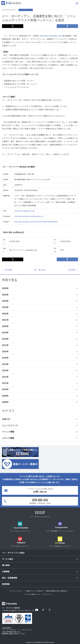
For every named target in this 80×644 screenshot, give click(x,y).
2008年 (5, 402)
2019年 (5, 333)
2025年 (5, 295)
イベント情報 (8, 432)
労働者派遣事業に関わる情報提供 (56, 591)
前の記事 (9, 270)
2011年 (5, 383)
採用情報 (6, 584)
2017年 (5, 345)
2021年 (5, 320)
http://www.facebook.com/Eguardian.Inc (29, 216)
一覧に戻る (42, 270)
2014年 (5, 364)
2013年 (5, 371)
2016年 (5, 352)
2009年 (5, 396)
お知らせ (6, 419)
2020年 (5, 326)
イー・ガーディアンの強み (13, 553)
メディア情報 (8, 438)
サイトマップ (47, 594)
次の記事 (71, 270)
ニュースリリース (10, 425)
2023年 (5, 307)
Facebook (67, 26)
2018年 (5, 339)
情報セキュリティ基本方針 (34, 591)
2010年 (5, 389)
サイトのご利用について (32, 594)
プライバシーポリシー (16, 591)
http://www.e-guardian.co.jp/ (51, 36)
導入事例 (6, 565)
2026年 (5, 288)
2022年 (5, 314)
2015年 (5, 358)
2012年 (5, 377)
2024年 (5, 301)
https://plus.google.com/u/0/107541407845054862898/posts (36, 222)
